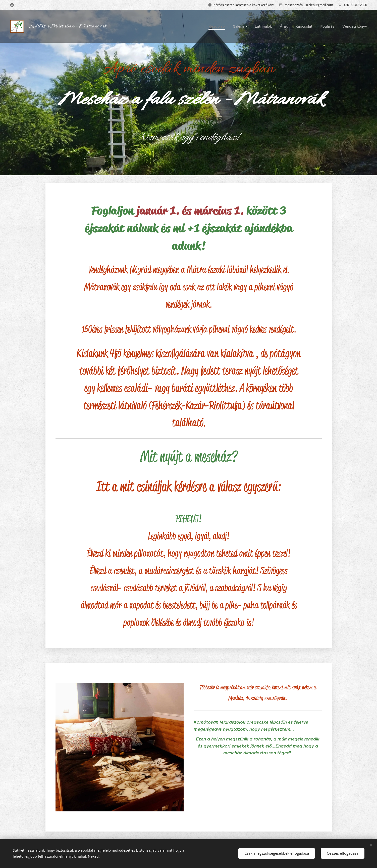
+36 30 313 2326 (355, 5)
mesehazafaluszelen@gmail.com (309, 5)
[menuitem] (218, 26)
